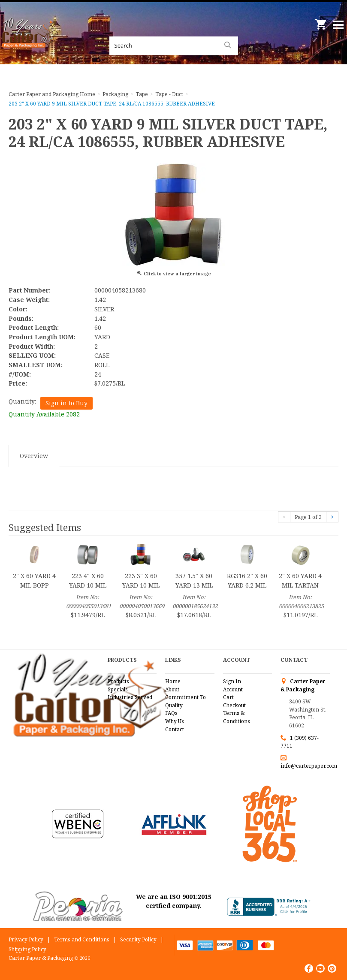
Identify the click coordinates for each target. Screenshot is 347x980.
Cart (228, 697)
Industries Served (130, 697)
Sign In (232, 681)
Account (233, 689)
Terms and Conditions (82, 939)
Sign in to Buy (66, 403)
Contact (175, 729)
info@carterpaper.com (309, 766)
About (172, 689)
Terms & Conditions (237, 717)
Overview (34, 456)
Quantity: (22, 401)
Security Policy (138, 939)
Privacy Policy (26, 939)
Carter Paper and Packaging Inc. (30, 43)
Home (173, 681)
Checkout (234, 705)
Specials (118, 689)
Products (118, 681)
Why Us (175, 721)
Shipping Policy (27, 949)
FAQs (171, 713)
